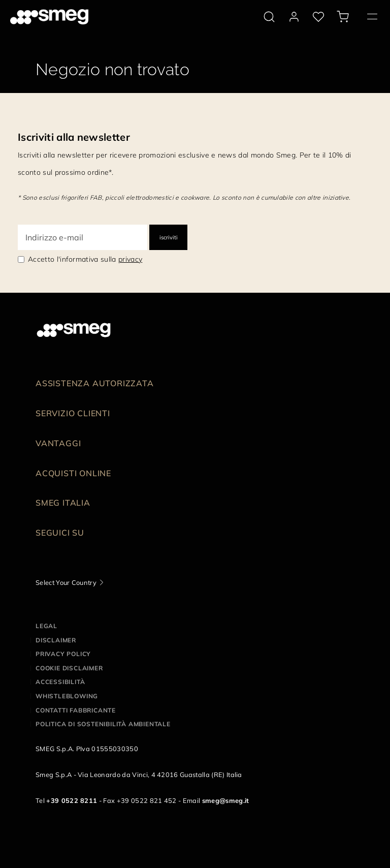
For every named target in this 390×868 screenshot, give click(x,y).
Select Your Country (66, 582)
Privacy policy (63, 654)
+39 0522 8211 (72, 800)
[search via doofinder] (269, 17)
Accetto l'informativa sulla (85, 259)
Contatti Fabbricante (76, 710)
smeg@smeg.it (226, 800)
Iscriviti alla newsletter (74, 137)
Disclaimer (56, 640)
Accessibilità (60, 682)
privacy (130, 259)
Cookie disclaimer (69, 668)
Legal (46, 626)
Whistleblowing (67, 696)
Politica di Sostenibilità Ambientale (103, 724)
